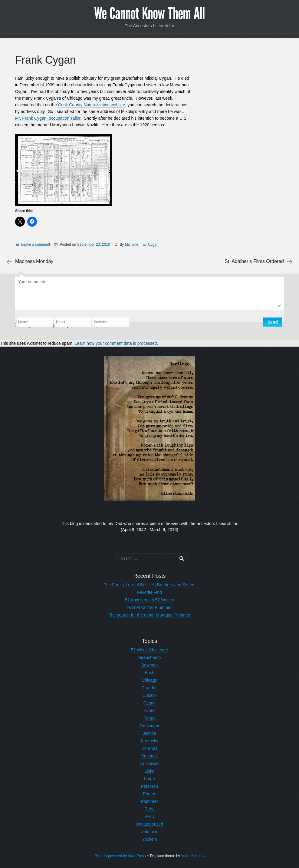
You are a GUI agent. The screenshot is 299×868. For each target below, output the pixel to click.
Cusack (150, 695)
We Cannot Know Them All (149, 14)
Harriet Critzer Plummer (149, 607)
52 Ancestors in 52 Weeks (149, 600)
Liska (150, 771)
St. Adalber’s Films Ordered (254, 261)
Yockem (149, 839)
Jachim (149, 733)
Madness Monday (34, 261)
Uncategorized (149, 824)
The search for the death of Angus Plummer (150, 615)
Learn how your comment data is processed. (116, 343)
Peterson (149, 786)
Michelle (132, 244)
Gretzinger (149, 726)
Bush (149, 673)
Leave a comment (36, 244)
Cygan (153, 244)
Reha (149, 809)
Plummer (149, 801)
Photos (149, 794)
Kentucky (149, 741)
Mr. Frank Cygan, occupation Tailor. (48, 118)
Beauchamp (150, 657)
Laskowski (150, 763)
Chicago (149, 680)
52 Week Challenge (149, 650)
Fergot (149, 718)
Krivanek (149, 756)
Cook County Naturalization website (92, 105)
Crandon (149, 688)
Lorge (149, 779)
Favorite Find (149, 592)
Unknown (149, 832)
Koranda (150, 748)
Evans (150, 710)
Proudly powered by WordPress (120, 856)
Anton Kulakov (193, 856)
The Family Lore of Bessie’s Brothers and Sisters (149, 585)
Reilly (149, 816)
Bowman (149, 665)
